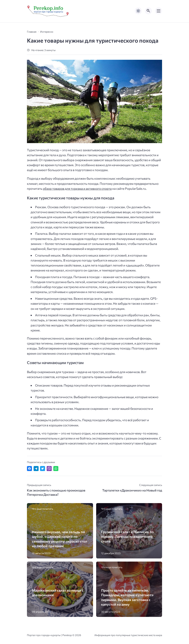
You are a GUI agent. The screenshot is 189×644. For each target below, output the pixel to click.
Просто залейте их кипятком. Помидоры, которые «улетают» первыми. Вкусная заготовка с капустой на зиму (127, 597)
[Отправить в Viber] (49, 469)
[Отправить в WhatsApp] (56, 469)
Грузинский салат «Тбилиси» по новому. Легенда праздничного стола (127, 536)
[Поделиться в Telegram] (36, 469)
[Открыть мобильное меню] (159, 11)
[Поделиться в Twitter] (43, 469)
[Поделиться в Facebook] (29, 469)
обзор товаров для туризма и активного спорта (77, 189)
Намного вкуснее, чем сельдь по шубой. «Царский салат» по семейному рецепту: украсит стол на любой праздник (60, 539)
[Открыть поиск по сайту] (148, 11)
